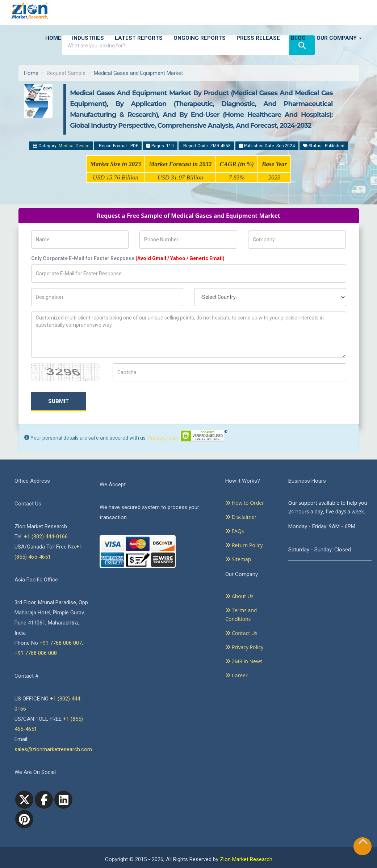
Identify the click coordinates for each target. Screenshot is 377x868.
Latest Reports (139, 38)
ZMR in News (244, 661)
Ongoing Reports (200, 38)
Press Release (258, 38)
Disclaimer (241, 517)
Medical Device (74, 146)
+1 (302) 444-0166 (46, 537)
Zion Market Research (246, 859)
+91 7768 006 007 (61, 643)
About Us (239, 596)
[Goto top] (363, 843)
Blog (298, 38)
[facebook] (44, 800)
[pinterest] (24, 819)
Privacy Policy (163, 437)
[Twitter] (24, 800)
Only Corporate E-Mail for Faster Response (128, 258)
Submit (58, 401)
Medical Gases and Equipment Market (138, 73)
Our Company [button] (339, 38)
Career (236, 675)
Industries (88, 38)
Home (53, 38)
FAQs (234, 531)
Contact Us (241, 633)
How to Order (245, 503)
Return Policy (244, 545)
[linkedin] (63, 800)
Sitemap (238, 559)
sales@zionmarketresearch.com (53, 749)
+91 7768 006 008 (36, 653)
